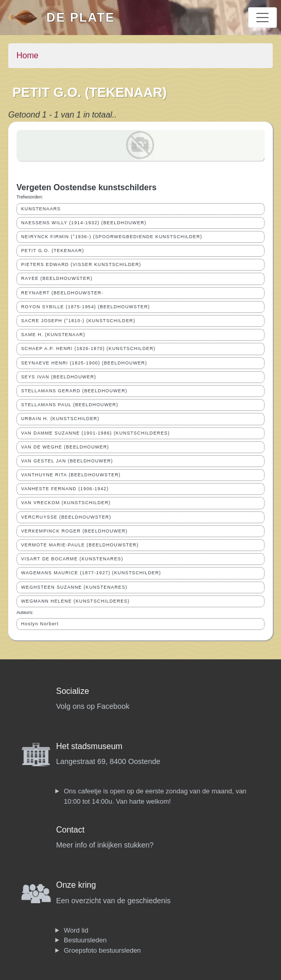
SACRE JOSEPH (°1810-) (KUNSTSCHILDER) (78, 321)
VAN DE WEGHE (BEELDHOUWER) (65, 447)
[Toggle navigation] (262, 18)
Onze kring (76, 885)
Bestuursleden (85, 940)
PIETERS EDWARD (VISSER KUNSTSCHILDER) (81, 264)
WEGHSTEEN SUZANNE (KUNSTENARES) (74, 587)
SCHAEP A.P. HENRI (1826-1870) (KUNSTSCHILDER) (88, 348)
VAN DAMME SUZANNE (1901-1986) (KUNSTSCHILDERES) (95, 433)
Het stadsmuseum (89, 746)
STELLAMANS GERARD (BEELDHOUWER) (74, 391)
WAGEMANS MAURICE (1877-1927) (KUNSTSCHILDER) (91, 573)
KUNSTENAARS (41, 209)
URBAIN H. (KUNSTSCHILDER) (60, 419)
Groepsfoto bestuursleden (102, 950)
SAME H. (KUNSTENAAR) (53, 335)
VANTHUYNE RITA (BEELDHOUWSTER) (71, 475)
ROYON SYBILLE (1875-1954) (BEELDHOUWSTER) (85, 307)
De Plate (81, 17)
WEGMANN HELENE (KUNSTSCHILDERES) (75, 601)
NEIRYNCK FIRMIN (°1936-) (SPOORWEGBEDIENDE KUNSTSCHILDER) (112, 237)
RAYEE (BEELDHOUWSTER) (57, 278)
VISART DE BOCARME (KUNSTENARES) (72, 559)
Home (28, 55)
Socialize (73, 691)
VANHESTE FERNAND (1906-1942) (65, 489)
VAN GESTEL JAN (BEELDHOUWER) (67, 461)
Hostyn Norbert (40, 624)
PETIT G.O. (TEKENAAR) (53, 251)
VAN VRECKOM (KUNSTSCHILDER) (66, 503)
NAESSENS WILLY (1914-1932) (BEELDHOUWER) (84, 223)
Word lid (76, 930)
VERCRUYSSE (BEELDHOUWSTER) (66, 517)
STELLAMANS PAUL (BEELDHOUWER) (70, 405)
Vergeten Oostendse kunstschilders (86, 187)
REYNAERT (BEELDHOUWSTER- (62, 293)
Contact (70, 830)
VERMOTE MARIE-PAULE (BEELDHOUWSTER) (80, 545)
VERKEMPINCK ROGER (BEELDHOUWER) (74, 531)
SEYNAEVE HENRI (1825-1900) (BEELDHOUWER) (84, 363)
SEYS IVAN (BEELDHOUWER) (59, 377)
